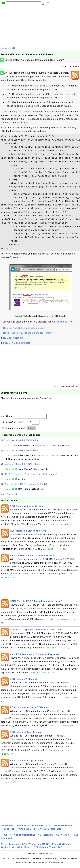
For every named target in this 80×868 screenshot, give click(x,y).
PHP (13, 832)
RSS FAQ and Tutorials (18, 343)
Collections (29, 838)
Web (59, 832)
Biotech (28, 850)
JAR (43, 847)
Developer (15, 847)
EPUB (31, 828)
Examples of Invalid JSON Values (22, 443)
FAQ (39, 838)
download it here (66, 322)
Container (20, 828)
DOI (36, 850)
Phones (44, 850)
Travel (53, 850)
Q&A (20, 850)
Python (21, 832)
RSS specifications (13, 338)
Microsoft (67, 828)
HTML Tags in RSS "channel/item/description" (28, 333)
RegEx (4, 850)
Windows (34, 847)
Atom (64, 838)
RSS (12, 48)
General (40, 828)
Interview (48, 838)
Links (13, 850)
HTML (49, 828)
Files (55, 847)
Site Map (73, 838)
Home (4, 48)
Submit (32, 431)
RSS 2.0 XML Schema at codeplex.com (24, 328)
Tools (36, 832)
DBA (25, 847)
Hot (11, 838)
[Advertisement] (40, 26)
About (17, 838)
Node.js (5, 832)
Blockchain (7, 828)
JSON (57, 828)
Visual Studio (48, 832)
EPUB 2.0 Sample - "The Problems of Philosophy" (31, 477)
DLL (49, 847)
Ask (10, 841)
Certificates (66, 847)
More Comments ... (11, 497)
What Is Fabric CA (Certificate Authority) (25, 487)
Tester (4, 847)
